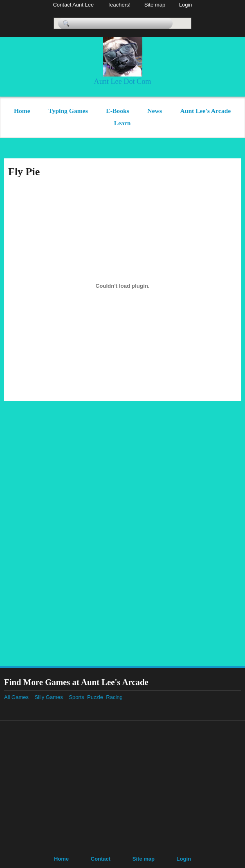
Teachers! (119, 5)
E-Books (117, 111)
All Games (16, 697)
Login (186, 5)
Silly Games (48, 697)
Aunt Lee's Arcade (205, 111)
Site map (155, 5)
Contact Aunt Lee (73, 5)
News (155, 111)
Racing (117, 697)
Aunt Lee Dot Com (123, 81)
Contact (101, 859)
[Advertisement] (216, 532)
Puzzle (97, 697)
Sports (78, 697)
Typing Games (68, 111)
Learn (122, 123)
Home (22, 111)
